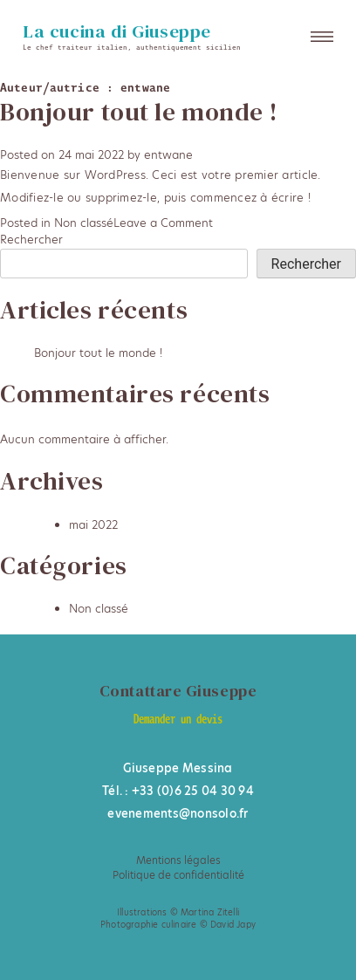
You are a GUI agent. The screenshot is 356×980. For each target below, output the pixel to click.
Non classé (84, 223)
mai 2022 (93, 524)
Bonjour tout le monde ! (139, 112)
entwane (168, 154)
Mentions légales (178, 860)
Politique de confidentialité (178, 875)
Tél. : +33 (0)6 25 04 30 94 (178, 791)
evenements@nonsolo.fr (178, 813)
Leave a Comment (163, 223)
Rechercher (31, 239)
